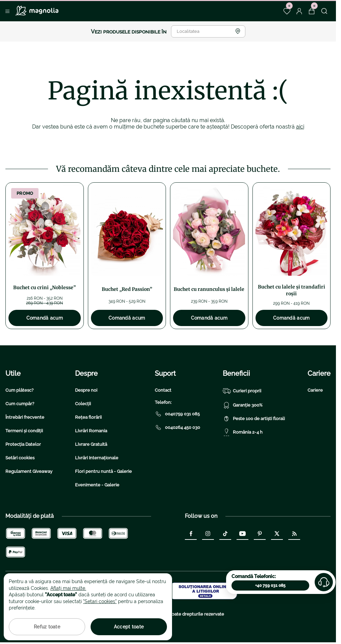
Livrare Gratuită (91, 444)
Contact (163, 390)
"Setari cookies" (100, 601)
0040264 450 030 (177, 428)
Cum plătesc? (19, 390)
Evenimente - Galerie (97, 485)
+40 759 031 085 (270, 585)
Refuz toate (47, 627)
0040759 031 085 (177, 414)
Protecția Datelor (23, 444)
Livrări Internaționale (97, 458)
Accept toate (129, 627)
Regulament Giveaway (29, 471)
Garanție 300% (243, 405)
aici (300, 127)
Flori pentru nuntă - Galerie (103, 471)
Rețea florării (88, 417)
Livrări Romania (91, 431)
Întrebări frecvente (25, 417)
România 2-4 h (243, 432)
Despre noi (86, 390)
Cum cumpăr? (20, 404)
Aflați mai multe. (68, 588)
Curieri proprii (242, 391)
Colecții (83, 404)
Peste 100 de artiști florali (254, 419)
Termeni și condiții (24, 431)
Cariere (315, 390)
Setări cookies (20, 458)
